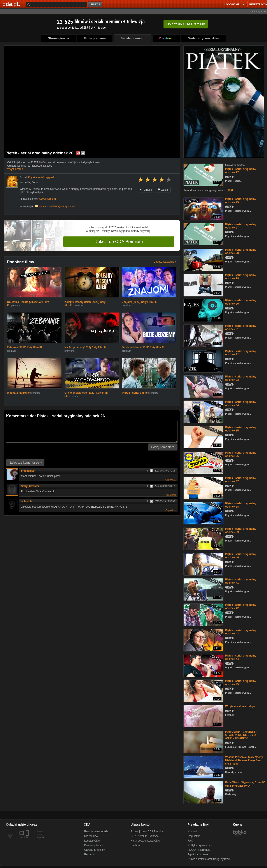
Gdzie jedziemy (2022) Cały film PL (143, 348)
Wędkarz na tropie (18, 393)
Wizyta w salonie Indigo (240, 706)
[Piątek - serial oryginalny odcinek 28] (203, 259)
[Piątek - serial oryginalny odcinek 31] (203, 335)
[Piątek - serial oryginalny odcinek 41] (203, 589)
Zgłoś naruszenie (198, 854)
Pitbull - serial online (135, 393)
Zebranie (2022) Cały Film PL (25, 348)
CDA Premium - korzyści (145, 836)
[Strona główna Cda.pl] (12, 4)
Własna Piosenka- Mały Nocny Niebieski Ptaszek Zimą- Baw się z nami (244, 760)
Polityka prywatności (200, 845)
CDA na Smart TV (95, 850)
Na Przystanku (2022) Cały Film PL (86, 348)
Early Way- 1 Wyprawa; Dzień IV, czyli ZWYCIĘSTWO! (245, 784)
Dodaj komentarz (163, 447)
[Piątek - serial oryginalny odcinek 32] (203, 361)
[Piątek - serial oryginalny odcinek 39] (203, 538)
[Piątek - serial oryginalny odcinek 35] (203, 437)
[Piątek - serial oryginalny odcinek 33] (203, 386)
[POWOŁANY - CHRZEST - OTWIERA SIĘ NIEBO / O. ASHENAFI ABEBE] (203, 741)
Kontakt (192, 831)
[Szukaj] (57, 4)
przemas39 (29, 471)
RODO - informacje (199, 850)
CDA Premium (47, 199)
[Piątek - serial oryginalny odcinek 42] (203, 614)
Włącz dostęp (15, 169)
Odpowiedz (171, 480)
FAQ (190, 841)
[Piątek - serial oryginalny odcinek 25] (203, 209)
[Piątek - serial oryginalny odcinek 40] (203, 564)
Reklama (89, 854)
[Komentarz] (92, 432)
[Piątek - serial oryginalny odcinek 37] (203, 488)
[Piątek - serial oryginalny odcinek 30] (203, 310)
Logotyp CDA (92, 841)
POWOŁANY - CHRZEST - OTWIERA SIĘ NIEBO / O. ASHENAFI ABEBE (241, 735)
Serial (35, 182)
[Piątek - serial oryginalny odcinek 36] (203, 462)
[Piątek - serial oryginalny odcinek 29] (203, 285)
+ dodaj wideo (260, 11)
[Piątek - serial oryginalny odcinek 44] (203, 665)
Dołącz (186, 24)
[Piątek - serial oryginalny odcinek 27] (203, 174)
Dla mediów (91, 836)
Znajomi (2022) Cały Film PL (139, 302)
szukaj (95, 4)
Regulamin (194, 836)
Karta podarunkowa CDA (145, 841)
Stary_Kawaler (30, 486)
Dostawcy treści (93, 845)
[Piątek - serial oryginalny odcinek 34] (203, 411)
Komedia (25, 182)
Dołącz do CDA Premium (119, 241)
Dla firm (135, 845)
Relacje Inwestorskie (96, 831)
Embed (146, 190)
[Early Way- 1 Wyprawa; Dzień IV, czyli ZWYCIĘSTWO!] (203, 792)
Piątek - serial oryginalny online (57, 206)
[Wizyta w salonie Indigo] (203, 716)
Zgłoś (163, 190)
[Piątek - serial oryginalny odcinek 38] (203, 513)
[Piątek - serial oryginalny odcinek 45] (203, 691)
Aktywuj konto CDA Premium (147, 831)
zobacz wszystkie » (165, 262)
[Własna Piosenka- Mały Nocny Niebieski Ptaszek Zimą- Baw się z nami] (203, 767)
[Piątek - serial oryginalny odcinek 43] (203, 640)
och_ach (26, 501)
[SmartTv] (28, 840)
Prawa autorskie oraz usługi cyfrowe (209, 859)
